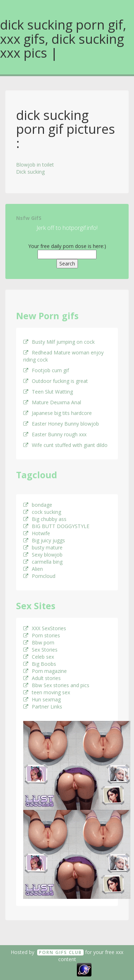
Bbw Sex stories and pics (56, 685)
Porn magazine (45, 671)
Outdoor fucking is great (56, 381)
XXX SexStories (45, 628)
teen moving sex (47, 692)
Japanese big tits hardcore (58, 413)
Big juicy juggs (44, 540)
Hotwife (37, 533)
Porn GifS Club (60, 952)
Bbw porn (39, 642)
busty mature (43, 547)
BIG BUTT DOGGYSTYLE (56, 526)
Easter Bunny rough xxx (55, 434)
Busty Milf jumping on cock (59, 342)
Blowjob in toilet (35, 165)
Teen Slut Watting (48, 392)
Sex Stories (40, 650)
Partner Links (43, 707)
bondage (38, 505)
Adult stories (42, 678)
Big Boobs (40, 664)
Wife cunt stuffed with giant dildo (65, 445)
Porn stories (42, 635)
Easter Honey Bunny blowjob (61, 424)
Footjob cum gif (46, 370)
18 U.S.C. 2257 (59, 969)
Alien (33, 569)
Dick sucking (30, 172)
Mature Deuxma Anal (52, 402)
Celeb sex (39, 657)
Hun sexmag (42, 699)
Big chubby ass (45, 519)
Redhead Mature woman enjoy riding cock (63, 356)
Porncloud (39, 576)
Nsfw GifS (29, 218)
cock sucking (42, 512)
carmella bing (43, 562)
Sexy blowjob (43, 555)
